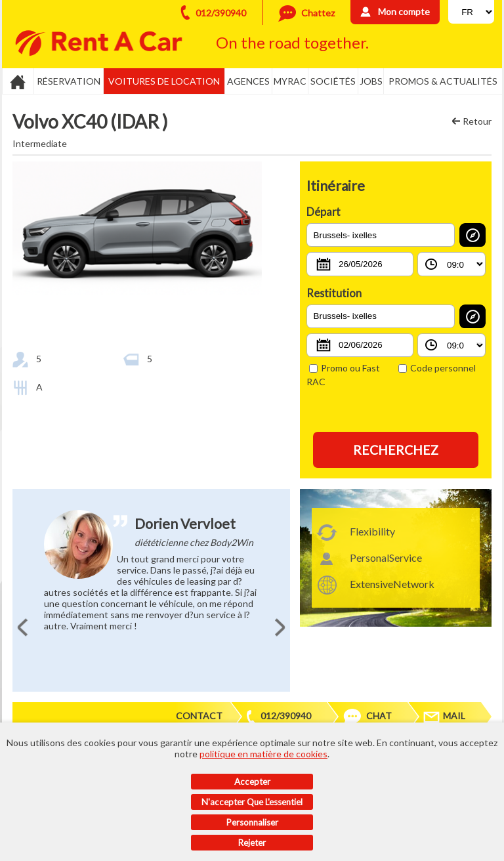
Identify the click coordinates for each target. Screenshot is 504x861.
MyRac (290, 81)
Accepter (252, 782)
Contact (199, 716)
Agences (248, 81)
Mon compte (404, 11)
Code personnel (437, 368)
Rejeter (252, 843)
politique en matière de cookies (263, 754)
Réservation (69, 81)
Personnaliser (252, 822)
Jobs (371, 81)
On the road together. (292, 42)
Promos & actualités (443, 81)
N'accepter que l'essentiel (252, 802)
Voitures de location (164, 81)
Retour (477, 121)
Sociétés (333, 81)
